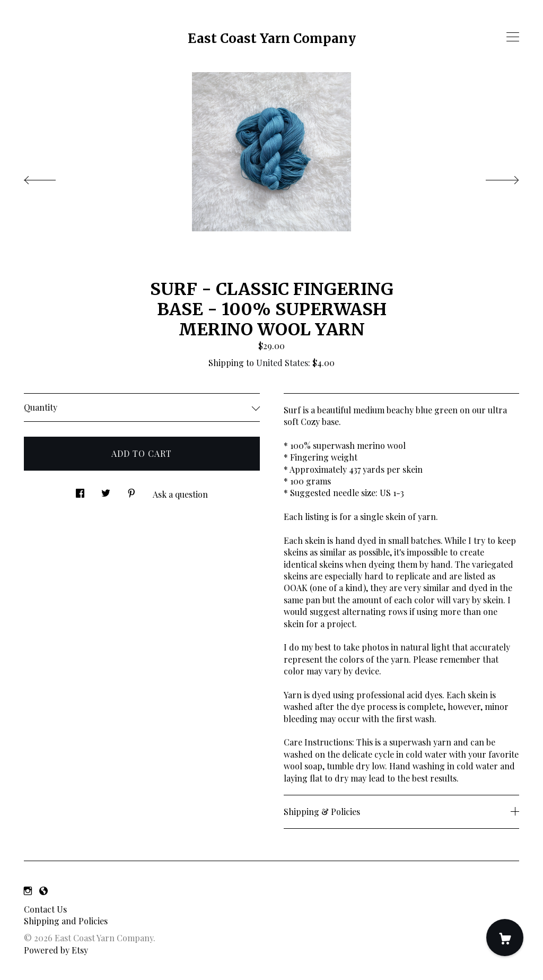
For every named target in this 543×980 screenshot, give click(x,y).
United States (282, 363)
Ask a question (180, 494)
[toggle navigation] (513, 37)
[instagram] (28, 891)
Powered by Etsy (56, 950)
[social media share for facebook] (80, 490)
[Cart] (505, 938)
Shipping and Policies (66, 921)
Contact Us (45, 909)
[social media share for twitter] (106, 490)
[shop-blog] (43, 891)
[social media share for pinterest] (132, 490)
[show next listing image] (493, 177)
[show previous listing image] (50, 177)
